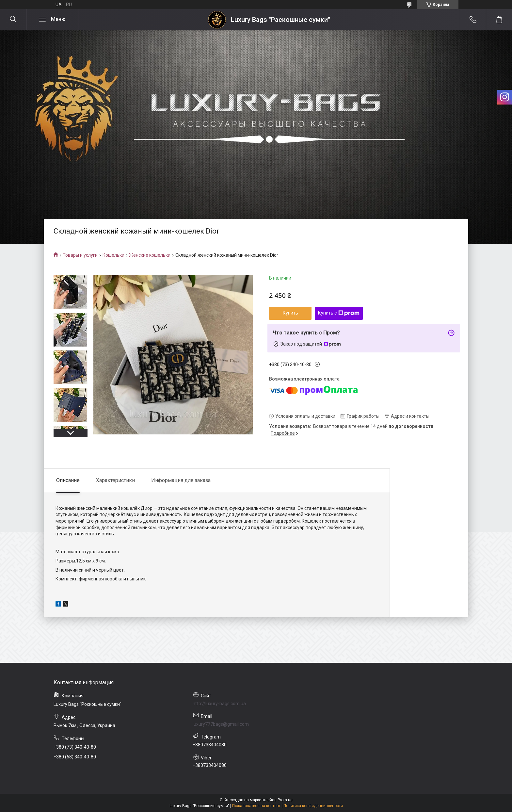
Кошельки (113, 255)
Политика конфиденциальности (313, 806)
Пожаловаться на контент (256, 806)
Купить (290, 313)
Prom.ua (285, 800)
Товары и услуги (80, 255)
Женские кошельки (150, 255)
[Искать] (13, 20)
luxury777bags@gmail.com (221, 724)
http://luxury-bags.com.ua (219, 704)
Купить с (339, 313)
